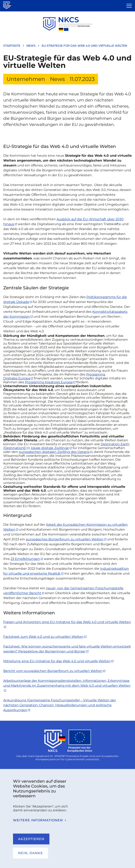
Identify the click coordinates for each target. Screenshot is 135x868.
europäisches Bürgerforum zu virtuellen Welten (65, 539)
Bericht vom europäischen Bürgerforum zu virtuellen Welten (53, 671)
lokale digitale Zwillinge (50, 448)
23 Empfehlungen (25, 559)
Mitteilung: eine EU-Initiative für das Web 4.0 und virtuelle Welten (57, 661)
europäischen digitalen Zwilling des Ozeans (54, 452)
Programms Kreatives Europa (49, 382)
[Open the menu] (129, 6)
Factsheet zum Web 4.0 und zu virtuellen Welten (43, 637)
